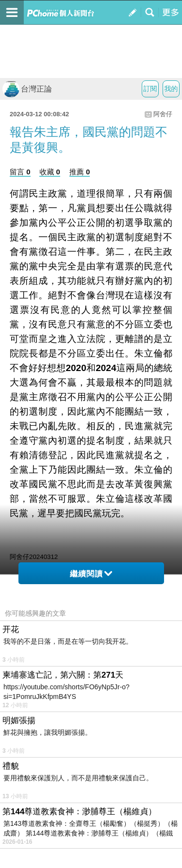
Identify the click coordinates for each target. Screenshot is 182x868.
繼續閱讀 (91, 574)
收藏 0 (50, 172)
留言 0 (20, 172)
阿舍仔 (163, 114)
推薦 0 (80, 172)
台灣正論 (27, 89)
